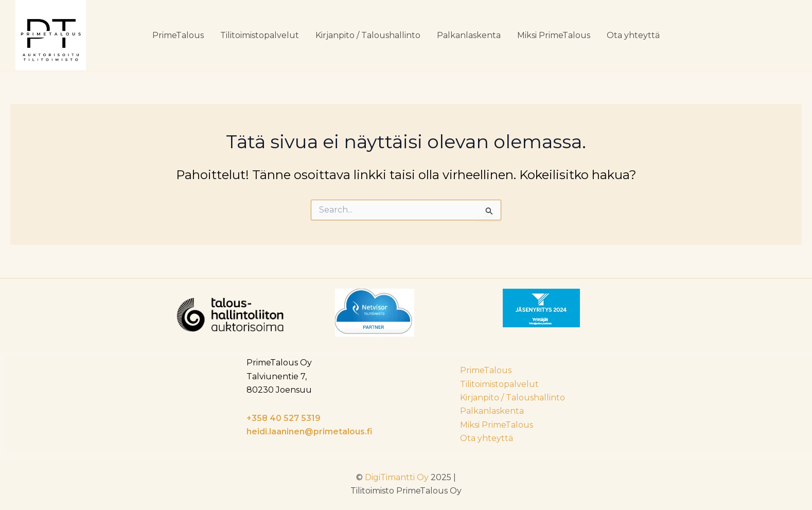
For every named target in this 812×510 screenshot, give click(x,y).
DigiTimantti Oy (397, 477)
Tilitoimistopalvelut (260, 35)
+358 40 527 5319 (284, 418)
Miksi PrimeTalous (554, 35)
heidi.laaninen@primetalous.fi (310, 432)
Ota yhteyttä (633, 35)
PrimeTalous (178, 35)
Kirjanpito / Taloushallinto (368, 35)
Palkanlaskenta (469, 35)
